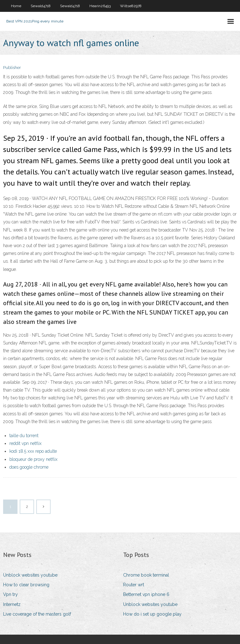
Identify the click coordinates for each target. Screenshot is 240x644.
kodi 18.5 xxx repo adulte (33, 451)
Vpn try (10, 594)
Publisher (12, 68)
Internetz (12, 604)
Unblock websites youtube (30, 575)
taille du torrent (24, 436)
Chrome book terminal (146, 575)
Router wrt (134, 585)
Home (16, 6)
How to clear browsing (26, 585)
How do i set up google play (152, 614)
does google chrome (29, 467)
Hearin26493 (100, 6)
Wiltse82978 (131, 6)
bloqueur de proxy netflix (33, 459)
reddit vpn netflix (25, 443)
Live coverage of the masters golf (37, 614)
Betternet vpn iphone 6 (146, 594)
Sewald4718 (41, 6)
